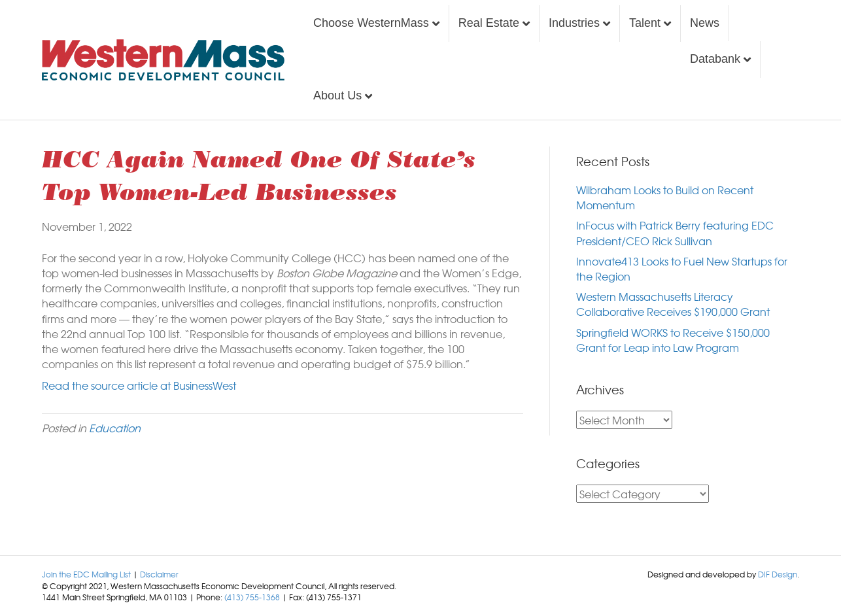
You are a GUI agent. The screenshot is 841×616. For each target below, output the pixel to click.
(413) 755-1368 (252, 597)
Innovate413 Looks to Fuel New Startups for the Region (682, 268)
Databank (715, 59)
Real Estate (489, 23)
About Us (337, 95)
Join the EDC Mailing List (86, 574)
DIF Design (778, 574)
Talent (645, 23)
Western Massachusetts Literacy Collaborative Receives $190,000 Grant (673, 304)
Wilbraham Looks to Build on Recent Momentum (665, 197)
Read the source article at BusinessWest (139, 385)
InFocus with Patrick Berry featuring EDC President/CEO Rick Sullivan (675, 232)
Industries (574, 23)
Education (115, 428)
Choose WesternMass (371, 23)
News (705, 23)
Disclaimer (159, 574)
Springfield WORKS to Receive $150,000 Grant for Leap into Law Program (673, 340)
